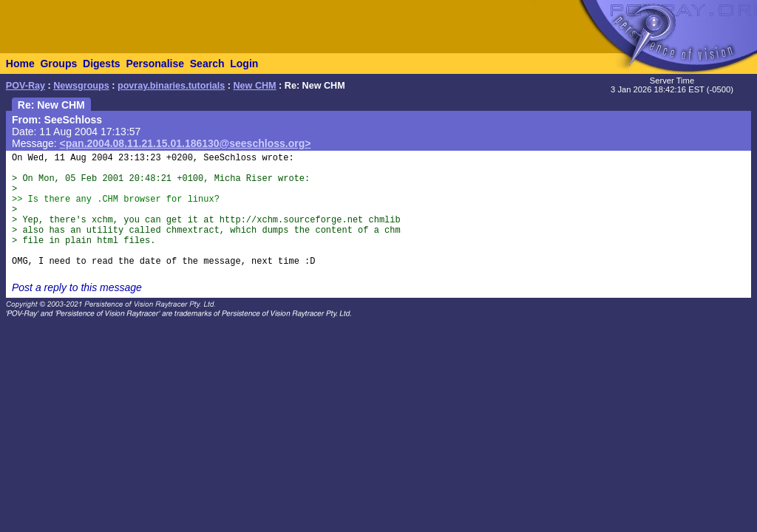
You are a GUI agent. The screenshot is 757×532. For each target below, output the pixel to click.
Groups (58, 64)
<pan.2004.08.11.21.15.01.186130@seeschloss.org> (186, 143)
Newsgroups (81, 86)
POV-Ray (26, 86)
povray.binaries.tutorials (171, 86)
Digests (102, 64)
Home (20, 64)
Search (207, 64)
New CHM (255, 86)
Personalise (155, 64)
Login (244, 64)
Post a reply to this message (77, 287)
